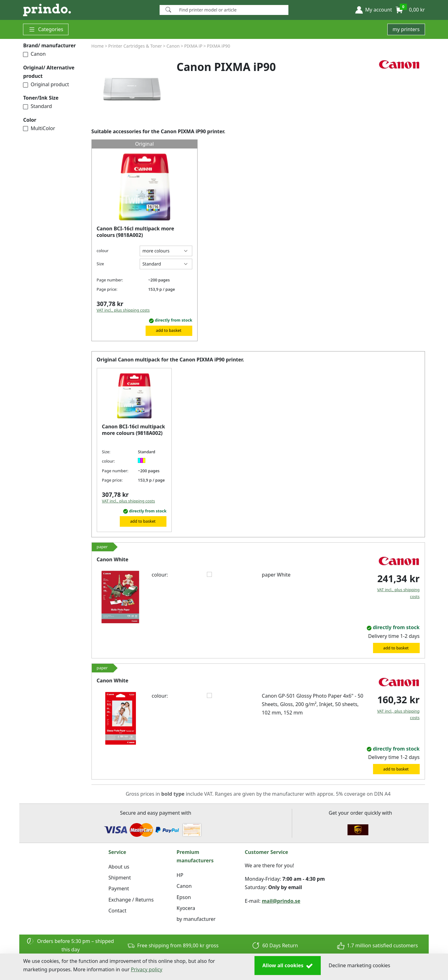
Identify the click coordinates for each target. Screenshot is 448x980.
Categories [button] (46, 29)
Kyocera (186, 908)
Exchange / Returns (131, 900)
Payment (119, 888)
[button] (374, 10)
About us (119, 867)
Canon (34, 54)
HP (180, 875)
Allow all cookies (288, 966)
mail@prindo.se (281, 901)
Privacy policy (147, 969)
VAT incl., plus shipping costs (123, 310)
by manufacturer (196, 919)
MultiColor (39, 128)
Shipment (119, 878)
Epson (184, 897)
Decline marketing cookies (359, 965)
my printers (406, 29)
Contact (117, 911)
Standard (37, 106)
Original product (46, 84)
